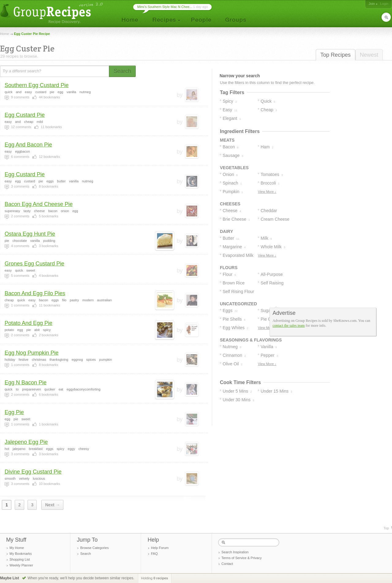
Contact (227, 564)
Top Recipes (335, 55)
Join (372, 4)
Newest (369, 55)
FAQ (154, 554)
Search (86, 554)
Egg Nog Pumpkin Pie (32, 353)
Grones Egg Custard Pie (34, 264)
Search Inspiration (235, 552)
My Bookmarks (21, 554)
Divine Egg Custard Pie (33, 472)
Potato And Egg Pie (28, 323)
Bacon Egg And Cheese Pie (39, 204)
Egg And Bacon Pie (28, 145)
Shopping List (20, 559)
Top (386, 528)
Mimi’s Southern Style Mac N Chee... (165, 7)
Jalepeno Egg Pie (26, 442)
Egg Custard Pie (25, 115)
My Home (17, 548)
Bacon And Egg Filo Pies (35, 293)
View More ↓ (267, 192)
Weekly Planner (21, 565)
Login (384, 4)
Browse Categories (94, 548)
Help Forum (160, 548)
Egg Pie (14, 412)
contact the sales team (289, 326)
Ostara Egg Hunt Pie (30, 234)
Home (4, 34)
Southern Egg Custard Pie (37, 85)
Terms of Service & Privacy (241, 558)
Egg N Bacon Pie (26, 383)
